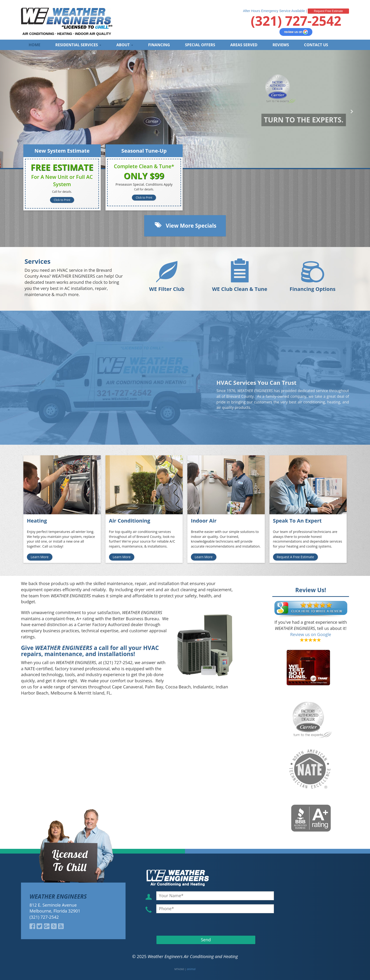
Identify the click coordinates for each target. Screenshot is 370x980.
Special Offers (200, 45)
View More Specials (185, 225)
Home (34, 45)
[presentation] (183, 924)
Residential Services (78, 45)
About (125, 45)
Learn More (40, 557)
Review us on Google (311, 634)
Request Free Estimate (328, 11)
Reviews (281, 45)
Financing (159, 45)
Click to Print (62, 200)
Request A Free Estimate (295, 557)
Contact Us (316, 45)
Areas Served (244, 45)
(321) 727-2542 (296, 21)
